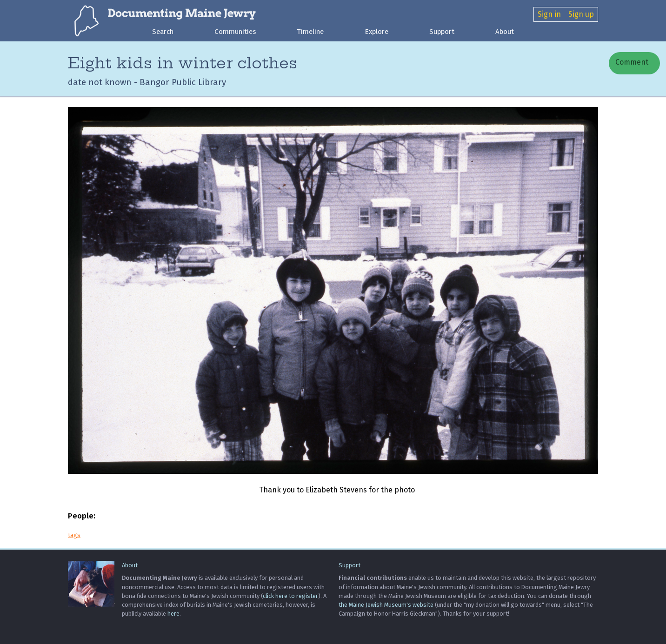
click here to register (290, 596)
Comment (631, 62)
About (505, 32)
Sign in (549, 14)
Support (442, 32)
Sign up (581, 14)
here (173, 614)
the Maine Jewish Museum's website (386, 605)
